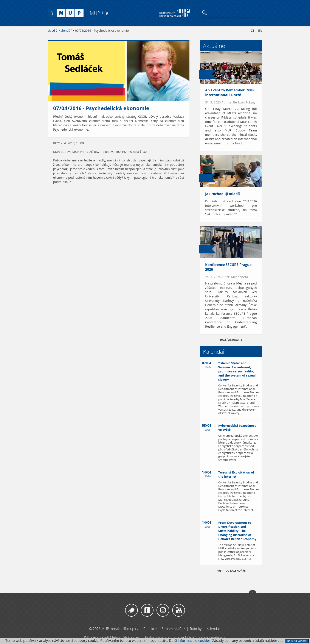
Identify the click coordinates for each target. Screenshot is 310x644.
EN (260, 31)
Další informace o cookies (190, 641)
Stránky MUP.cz (173, 629)
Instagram (163, 610)
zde (281, 641)
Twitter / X (131, 610)
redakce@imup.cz (125, 629)
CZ (252, 31)
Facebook (147, 610)
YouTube (179, 610)
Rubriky (196, 629)
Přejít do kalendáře (231, 571)
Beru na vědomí (297, 641)
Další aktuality (231, 340)
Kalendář (65, 31)
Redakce (150, 629)
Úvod (51, 31)
